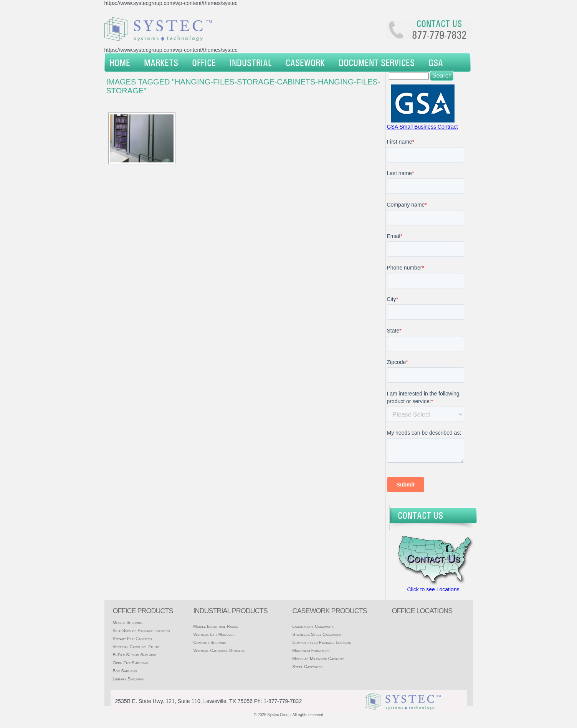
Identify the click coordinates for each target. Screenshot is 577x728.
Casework (305, 63)
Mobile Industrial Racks (216, 626)
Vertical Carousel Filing (136, 647)
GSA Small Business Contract (422, 127)
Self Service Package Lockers (141, 630)
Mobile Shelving (128, 622)
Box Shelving (125, 671)
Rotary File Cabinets (132, 639)
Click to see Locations (433, 589)
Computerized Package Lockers (322, 642)
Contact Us (420, 515)
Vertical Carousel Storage (219, 650)
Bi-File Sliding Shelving (135, 655)
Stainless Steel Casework (317, 634)
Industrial (251, 63)
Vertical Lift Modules (214, 634)
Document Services (377, 63)
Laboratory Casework (313, 626)
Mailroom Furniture (311, 650)
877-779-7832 (439, 35)
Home (120, 63)
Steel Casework (308, 667)
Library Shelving (128, 679)
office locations (422, 611)
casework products (330, 611)
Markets (161, 63)
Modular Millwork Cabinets (318, 659)
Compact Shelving (210, 642)
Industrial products (230, 611)
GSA (436, 63)
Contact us (439, 23)
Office (204, 63)
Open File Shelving (131, 663)
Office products (143, 611)
